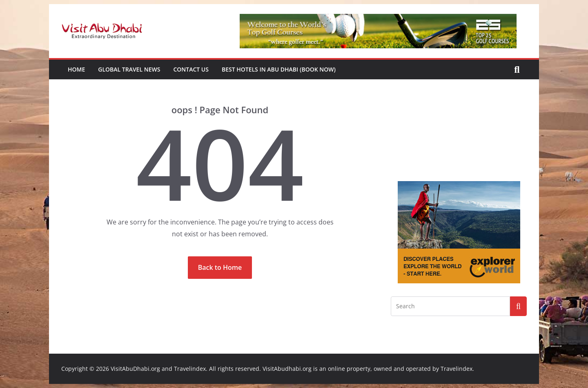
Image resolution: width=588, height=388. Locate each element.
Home (76, 69)
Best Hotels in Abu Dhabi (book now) (279, 69)
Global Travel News (129, 69)
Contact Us (191, 69)
